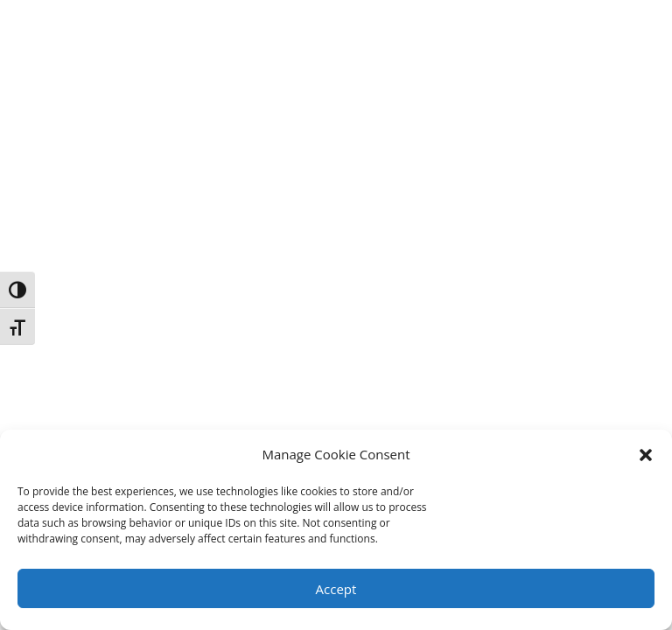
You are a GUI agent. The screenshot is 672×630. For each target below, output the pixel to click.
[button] (646, 455)
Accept (336, 589)
